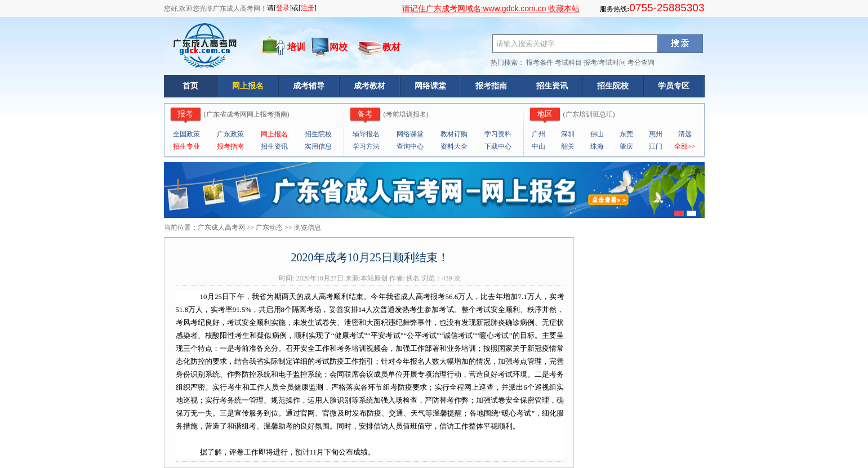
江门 (656, 146)
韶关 (568, 146)
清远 (685, 134)
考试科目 (568, 63)
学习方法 (366, 146)
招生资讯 (552, 86)
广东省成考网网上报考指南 (247, 114)
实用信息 (318, 146)
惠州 (656, 134)
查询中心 (410, 146)
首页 (190, 86)
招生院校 (613, 86)
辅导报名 (366, 134)
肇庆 (626, 146)
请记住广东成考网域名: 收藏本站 (491, 9)
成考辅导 (309, 86)
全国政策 (186, 134)
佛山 (597, 134)
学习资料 (498, 134)
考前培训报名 (406, 114)
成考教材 (370, 86)
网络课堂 (430, 86)
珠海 (597, 146)
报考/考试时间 (605, 63)
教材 (391, 47)
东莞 (626, 134)
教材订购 (454, 134)
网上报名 (248, 86)
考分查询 (641, 63)
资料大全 (454, 146)
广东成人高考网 (221, 228)
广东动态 (269, 228)
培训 (296, 47)
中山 (538, 146)
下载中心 (498, 146)
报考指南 (491, 86)
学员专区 (674, 86)
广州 (538, 134)
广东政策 (230, 134)
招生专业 (186, 146)
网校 (339, 47)
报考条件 (540, 63)
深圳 (568, 134)
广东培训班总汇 (589, 114)
